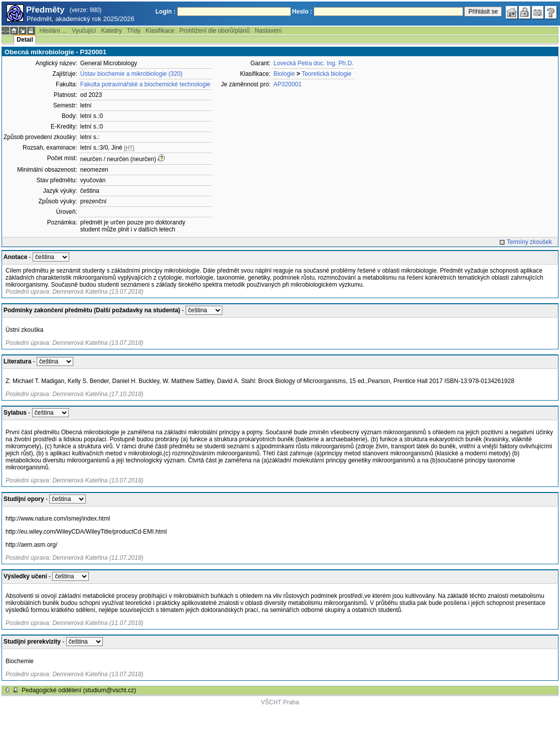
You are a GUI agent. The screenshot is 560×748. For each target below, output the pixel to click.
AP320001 (288, 84)
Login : (166, 12)
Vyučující (84, 31)
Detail (25, 40)
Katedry (111, 31)
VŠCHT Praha (280, 702)
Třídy (134, 31)
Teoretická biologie (326, 74)
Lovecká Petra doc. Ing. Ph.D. (313, 63)
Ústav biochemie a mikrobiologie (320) (131, 74)
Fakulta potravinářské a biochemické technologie (145, 84)
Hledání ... (53, 31)
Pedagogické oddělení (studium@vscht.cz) (79, 690)
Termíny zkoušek (529, 242)
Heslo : (302, 12)
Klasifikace (160, 31)
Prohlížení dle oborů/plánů (214, 31)
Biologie (284, 74)
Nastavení (268, 31)
